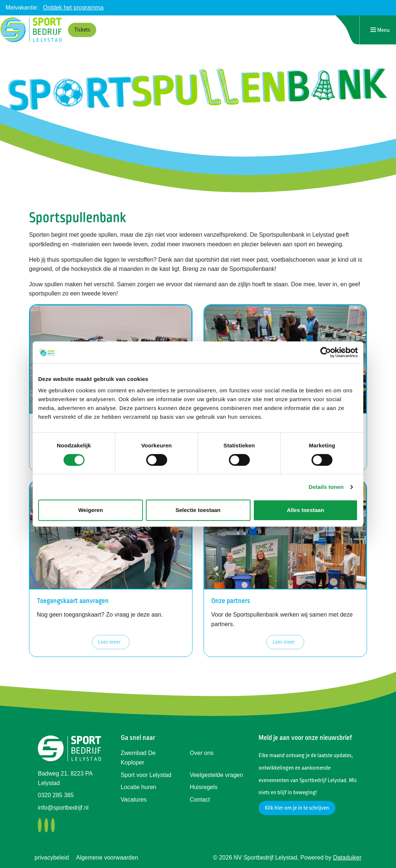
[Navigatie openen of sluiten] (380, 30)
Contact (200, 800)
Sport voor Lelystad (146, 775)
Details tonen (326, 487)
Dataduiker (347, 858)
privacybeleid (52, 858)
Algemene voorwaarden (107, 858)
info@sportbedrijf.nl (63, 808)
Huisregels (204, 787)
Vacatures (134, 800)
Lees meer (109, 642)
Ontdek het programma (73, 8)
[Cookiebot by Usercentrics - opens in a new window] (326, 352)
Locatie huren (139, 787)
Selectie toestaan (198, 510)
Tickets (82, 30)
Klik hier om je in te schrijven (297, 808)
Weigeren (91, 510)
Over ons (201, 753)
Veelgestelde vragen (216, 775)
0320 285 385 (56, 795)
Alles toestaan (306, 510)
